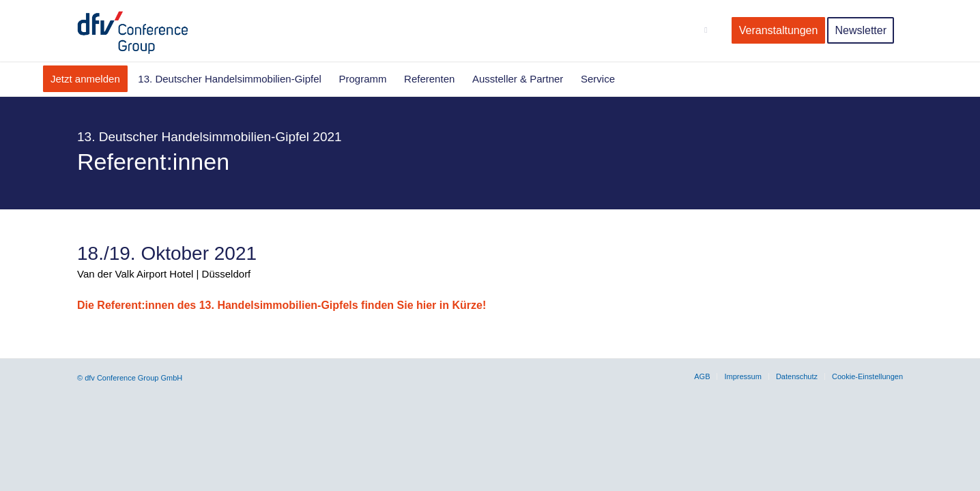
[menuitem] (709, 31)
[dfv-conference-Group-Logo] (144, 31)
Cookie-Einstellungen (867, 376)
